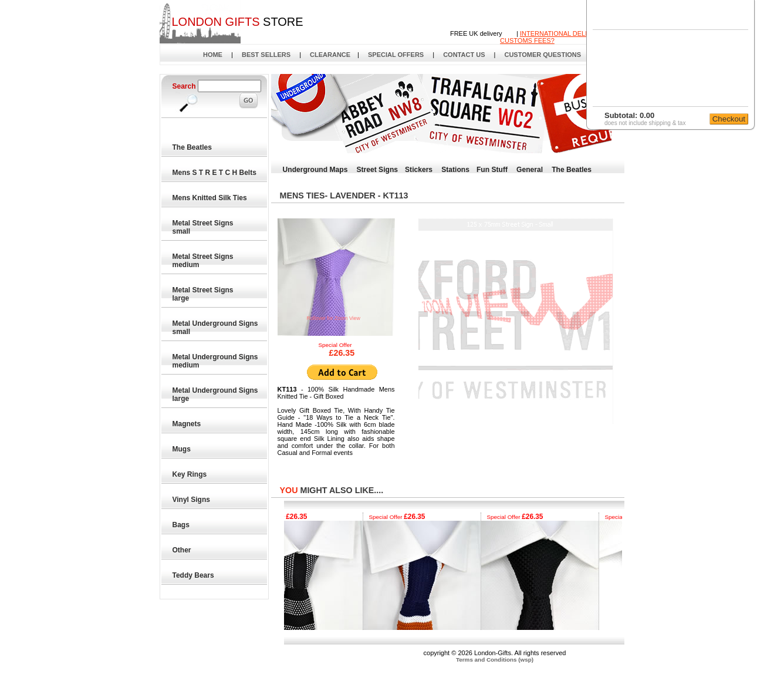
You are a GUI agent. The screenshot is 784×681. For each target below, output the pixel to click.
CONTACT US (464, 55)
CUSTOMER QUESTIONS (543, 55)
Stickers (419, 170)
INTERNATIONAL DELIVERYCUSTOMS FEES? (552, 37)
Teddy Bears (194, 575)
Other (182, 550)
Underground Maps (315, 170)
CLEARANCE (330, 55)
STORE (237, 22)
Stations (455, 170)
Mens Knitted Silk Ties (210, 198)
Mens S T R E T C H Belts (215, 173)
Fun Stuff (492, 170)
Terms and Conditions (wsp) (495, 660)
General (530, 170)
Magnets (187, 424)
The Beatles (193, 147)
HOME (213, 55)
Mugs (182, 449)
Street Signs (377, 170)
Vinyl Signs (192, 500)
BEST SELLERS (266, 55)
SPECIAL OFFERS (396, 55)
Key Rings (190, 474)
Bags (182, 525)
